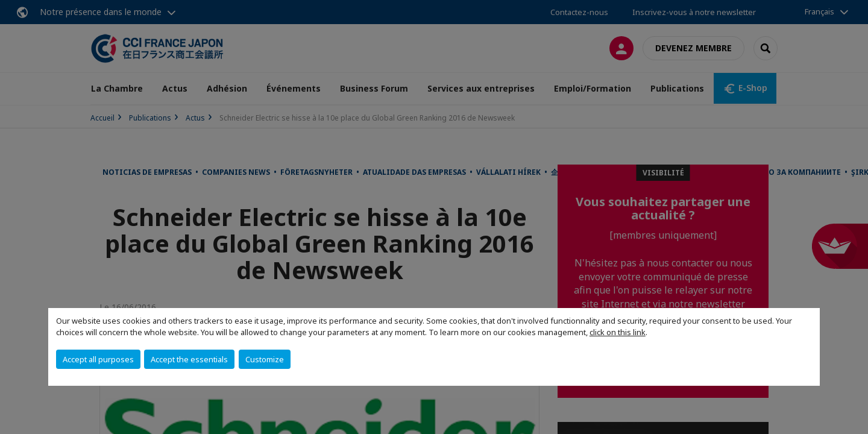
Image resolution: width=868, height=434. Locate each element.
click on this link (618, 332)
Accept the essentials (189, 359)
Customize (265, 359)
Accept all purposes (98, 359)
